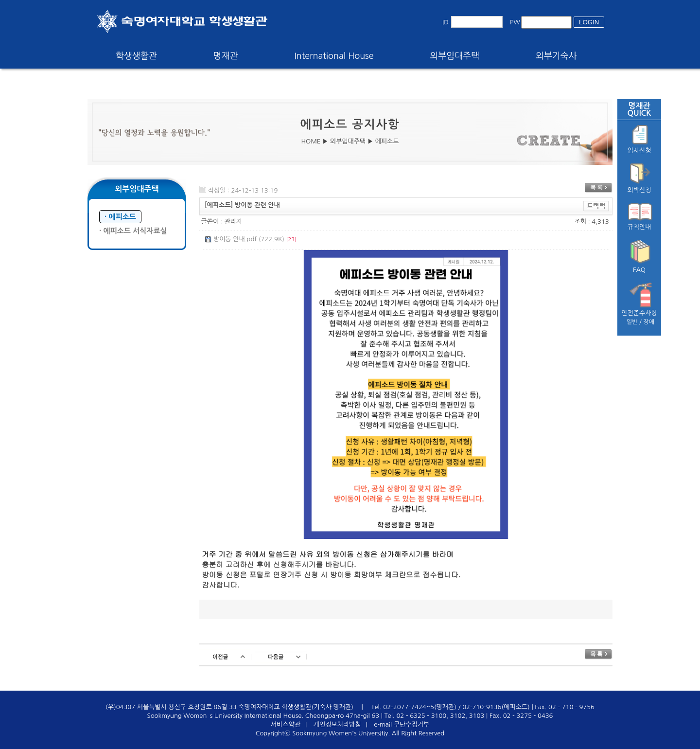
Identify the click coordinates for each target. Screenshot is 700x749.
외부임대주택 (455, 56)
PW (515, 22)
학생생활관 (136, 56)
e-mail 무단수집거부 (402, 724)
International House (334, 56)
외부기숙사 (556, 56)
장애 (649, 322)
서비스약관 (286, 724)
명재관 (226, 56)
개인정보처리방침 (337, 724)
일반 (632, 322)
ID (446, 22)
